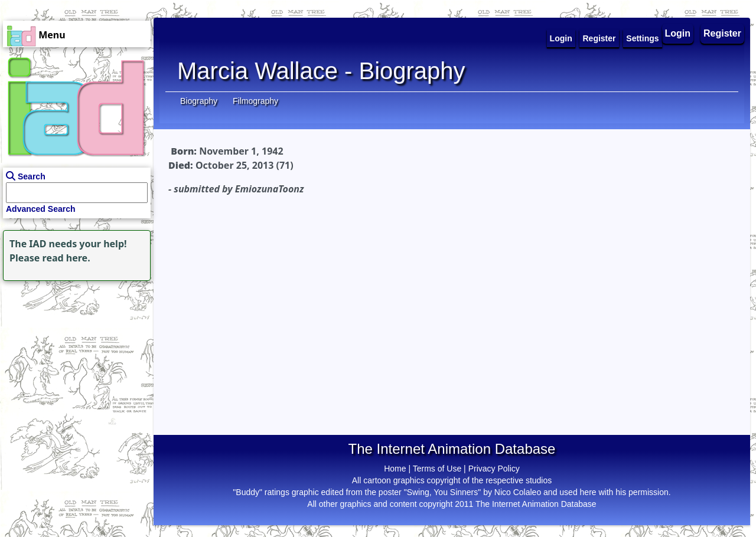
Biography (199, 101)
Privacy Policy (494, 469)
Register (722, 33)
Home (395, 469)
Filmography (255, 101)
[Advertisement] (74, 358)
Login (678, 33)
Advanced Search (41, 209)
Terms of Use (437, 469)
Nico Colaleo (518, 492)
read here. (66, 258)
